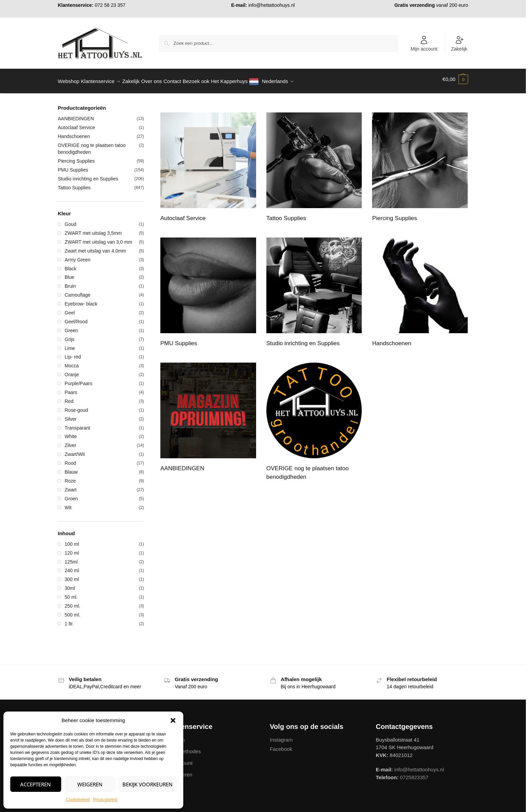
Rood (70, 459)
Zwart (71, 486)
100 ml (72, 540)
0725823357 (414, 773)
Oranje (72, 371)
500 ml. (72, 611)
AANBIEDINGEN (76, 115)
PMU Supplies (73, 166)
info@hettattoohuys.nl (271, 5)
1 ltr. (69, 620)
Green (71, 327)
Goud (70, 220)
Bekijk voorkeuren (148, 784)
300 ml (72, 576)
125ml (71, 558)
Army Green (77, 256)
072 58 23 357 (110, 5)
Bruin (70, 282)
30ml (70, 584)
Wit (68, 503)
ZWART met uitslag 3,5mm (93, 229)
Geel (70, 309)
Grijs (70, 336)
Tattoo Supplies (74, 184)
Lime (70, 344)
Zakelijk (459, 43)
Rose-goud (76, 406)
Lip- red (73, 353)
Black (70, 265)
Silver (71, 415)
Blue (69, 273)
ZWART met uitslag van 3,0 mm (98, 238)
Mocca (72, 362)
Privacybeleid (105, 800)
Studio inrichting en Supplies (88, 175)
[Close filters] (146, 105)
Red (69, 397)
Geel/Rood (76, 318)
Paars (71, 389)
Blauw (71, 468)
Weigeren (90, 784)
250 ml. (72, 602)
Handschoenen (74, 133)
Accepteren (36, 784)
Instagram (281, 736)
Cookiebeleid (78, 800)
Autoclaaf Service (76, 124)
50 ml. (71, 593)
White (71, 433)
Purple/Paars (78, 380)
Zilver (70, 442)
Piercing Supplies (76, 157)
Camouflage (78, 291)
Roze (70, 477)
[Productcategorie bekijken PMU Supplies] (208, 289)
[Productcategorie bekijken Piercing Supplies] (420, 164)
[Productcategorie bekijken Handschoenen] (420, 289)
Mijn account (424, 43)
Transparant (77, 424)
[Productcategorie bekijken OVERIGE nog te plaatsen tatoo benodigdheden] (314, 419)
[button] (173, 720)
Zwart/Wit (75, 450)
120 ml (72, 549)
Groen (71, 495)
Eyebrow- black (81, 300)
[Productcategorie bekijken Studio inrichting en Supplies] (314, 289)
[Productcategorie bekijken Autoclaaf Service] (208, 164)
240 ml (72, 567)
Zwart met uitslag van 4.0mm (95, 247)
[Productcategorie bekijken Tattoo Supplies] (314, 164)
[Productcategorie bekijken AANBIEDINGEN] (208, 415)
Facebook (281, 745)
